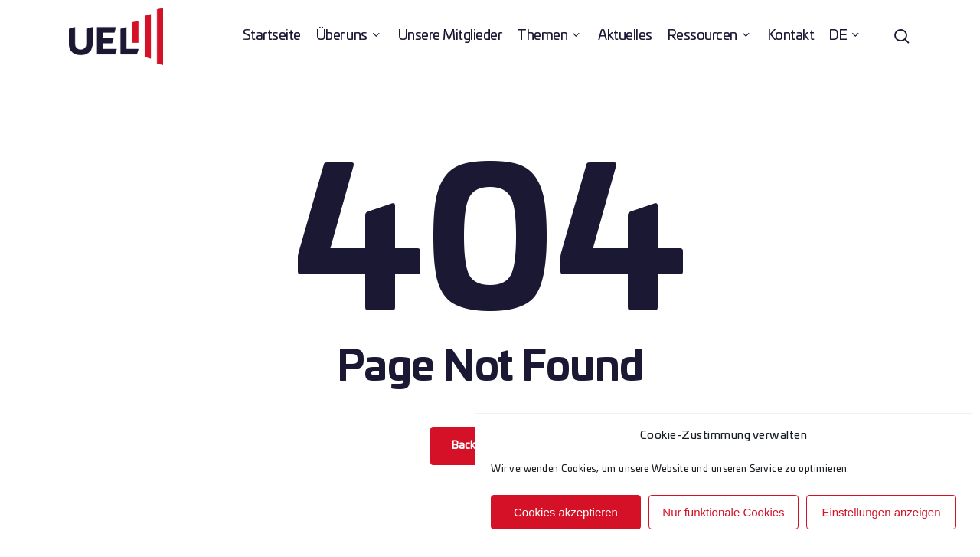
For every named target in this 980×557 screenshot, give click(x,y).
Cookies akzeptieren (566, 512)
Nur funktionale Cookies (723, 512)
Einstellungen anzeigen (881, 512)
